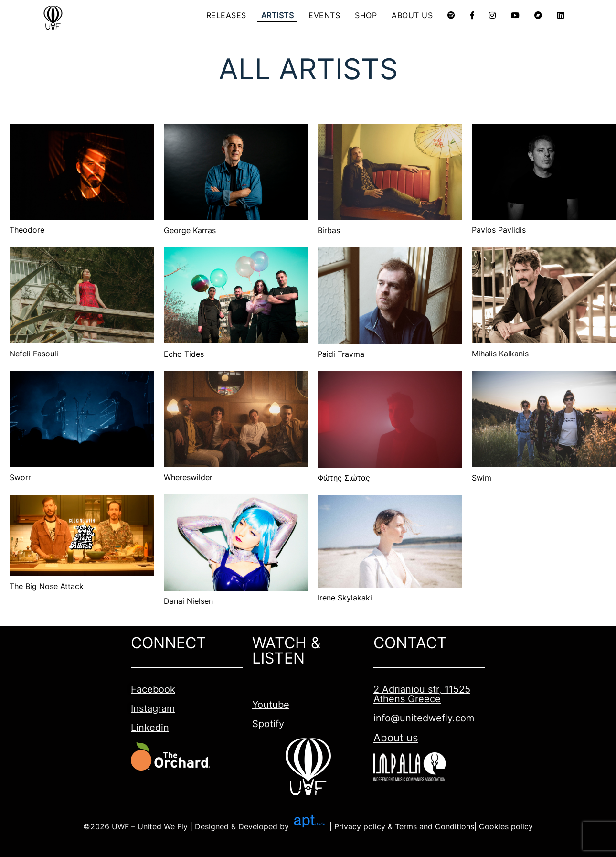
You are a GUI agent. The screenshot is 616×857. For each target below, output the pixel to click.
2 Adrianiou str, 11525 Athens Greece (422, 694)
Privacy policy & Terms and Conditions (404, 826)
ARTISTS (278, 15)
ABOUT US (413, 15)
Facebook (153, 689)
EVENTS (325, 15)
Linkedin (150, 728)
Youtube (271, 705)
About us (396, 738)
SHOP (366, 15)
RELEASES (227, 15)
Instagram (153, 708)
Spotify (268, 724)
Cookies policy (506, 826)
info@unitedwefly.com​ (424, 718)
